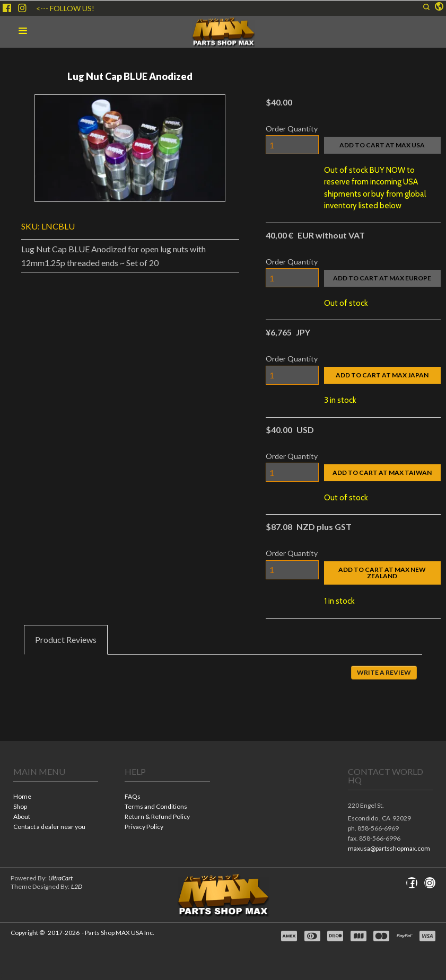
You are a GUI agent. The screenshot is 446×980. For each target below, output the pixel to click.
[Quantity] (292, 145)
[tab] (66, 640)
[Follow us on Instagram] (22, 8)
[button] (426, 7)
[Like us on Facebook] (7, 8)
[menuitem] (56, 797)
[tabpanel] (223, 680)
